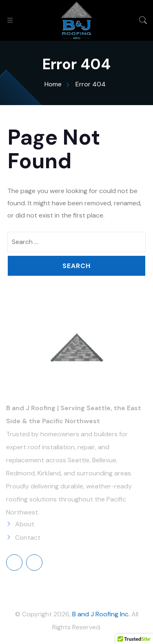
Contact (28, 537)
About (25, 524)
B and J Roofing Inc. (101, 614)
